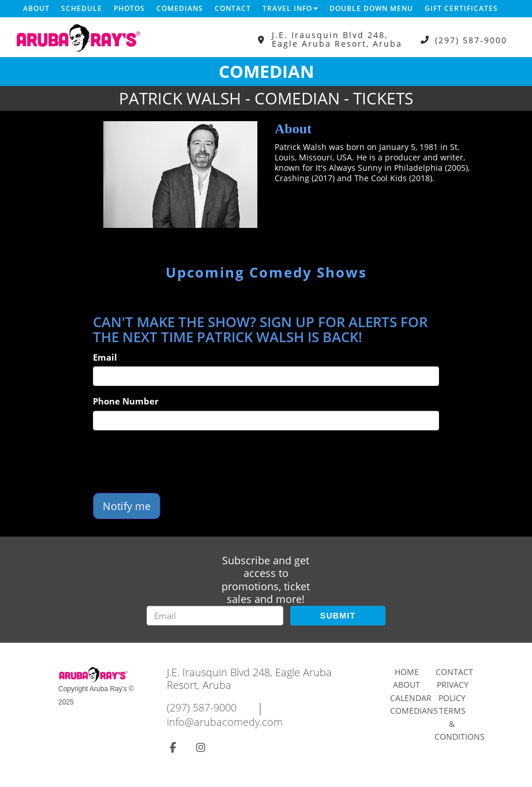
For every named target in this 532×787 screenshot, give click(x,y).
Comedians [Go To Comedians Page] (414, 711)
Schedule (82, 8)
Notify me (127, 506)
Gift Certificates (461, 8)
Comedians (180, 8)
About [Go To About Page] (407, 685)
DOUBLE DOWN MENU (371, 8)
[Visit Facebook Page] (173, 747)
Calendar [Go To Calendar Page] (411, 698)
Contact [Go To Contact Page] (454, 672)
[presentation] (181, 462)
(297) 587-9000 (471, 40)
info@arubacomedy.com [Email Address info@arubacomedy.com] (225, 722)
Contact (233, 8)
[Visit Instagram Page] (201, 747)
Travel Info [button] (290, 8)
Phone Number (126, 401)
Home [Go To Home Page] (407, 672)
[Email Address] (215, 616)
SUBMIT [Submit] (338, 616)
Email (105, 357)
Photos (129, 8)
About (36, 8)
